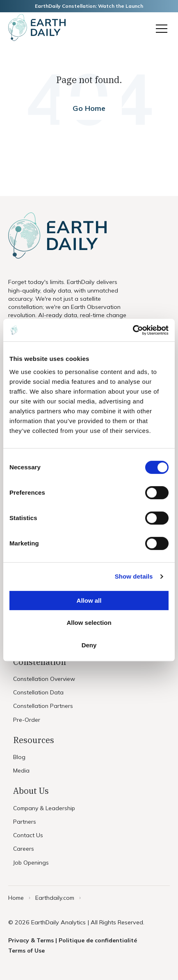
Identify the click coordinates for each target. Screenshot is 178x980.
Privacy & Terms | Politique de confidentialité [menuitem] (73, 940)
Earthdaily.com (55, 898)
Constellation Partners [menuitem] (43, 706)
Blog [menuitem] (19, 757)
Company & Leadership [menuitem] (44, 808)
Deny (89, 645)
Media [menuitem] (21, 770)
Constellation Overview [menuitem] (44, 679)
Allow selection (89, 623)
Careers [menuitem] (24, 849)
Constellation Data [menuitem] (38, 692)
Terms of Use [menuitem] (26, 951)
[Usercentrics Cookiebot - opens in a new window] (133, 330)
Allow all (89, 600)
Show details (134, 576)
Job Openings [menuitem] (31, 863)
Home (16, 898)
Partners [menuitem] (25, 822)
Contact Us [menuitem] (28, 835)
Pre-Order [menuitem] (27, 720)
